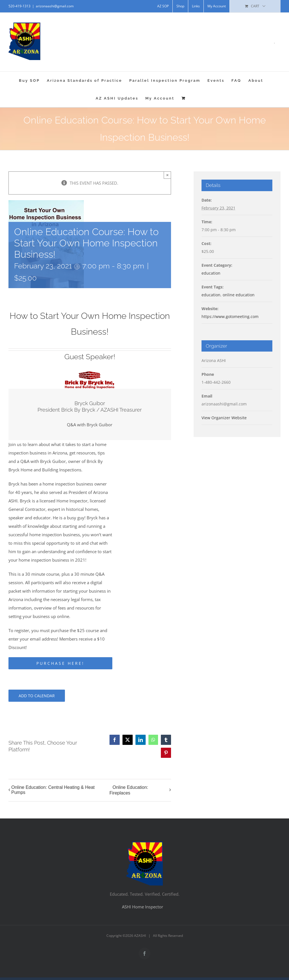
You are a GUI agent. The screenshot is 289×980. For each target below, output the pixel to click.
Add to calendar (37, 696)
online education (239, 295)
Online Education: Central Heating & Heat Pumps (53, 790)
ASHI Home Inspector (143, 907)
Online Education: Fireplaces (129, 790)
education (211, 273)
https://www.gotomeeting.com (230, 316)
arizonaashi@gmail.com (55, 6)
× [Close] (168, 175)
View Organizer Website (224, 418)
